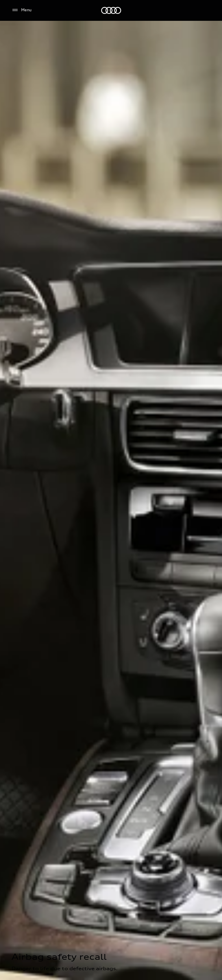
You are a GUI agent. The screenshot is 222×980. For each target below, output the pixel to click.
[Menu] (22, 10)
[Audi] (111, 10)
